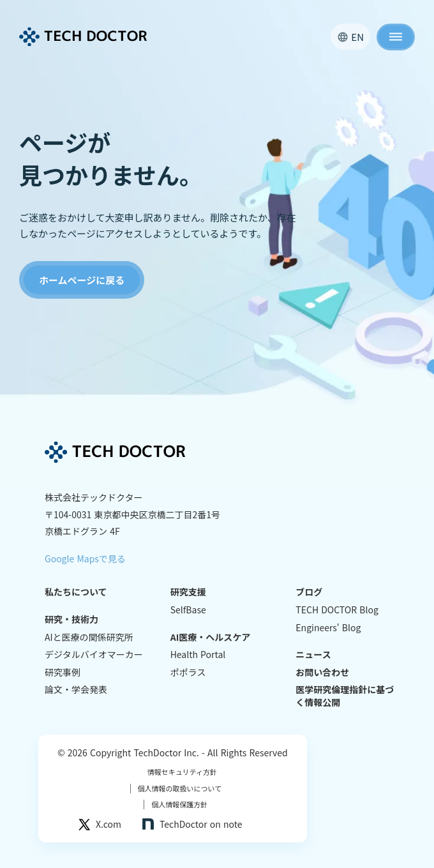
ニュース (313, 655)
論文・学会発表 (76, 690)
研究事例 (63, 672)
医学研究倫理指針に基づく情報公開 (345, 696)
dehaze (396, 37)
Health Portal (198, 655)
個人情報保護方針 (176, 804)
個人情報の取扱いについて (176, 789)
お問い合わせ (322, 672)
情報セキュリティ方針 (182, 772)
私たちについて (76, 592)
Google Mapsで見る (85, 558)
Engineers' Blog (328, 628)
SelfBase (188, 610)
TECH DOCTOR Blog (337, 610)
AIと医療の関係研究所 (89, 637)
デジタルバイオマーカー (94, 655)
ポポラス (188, 672)
